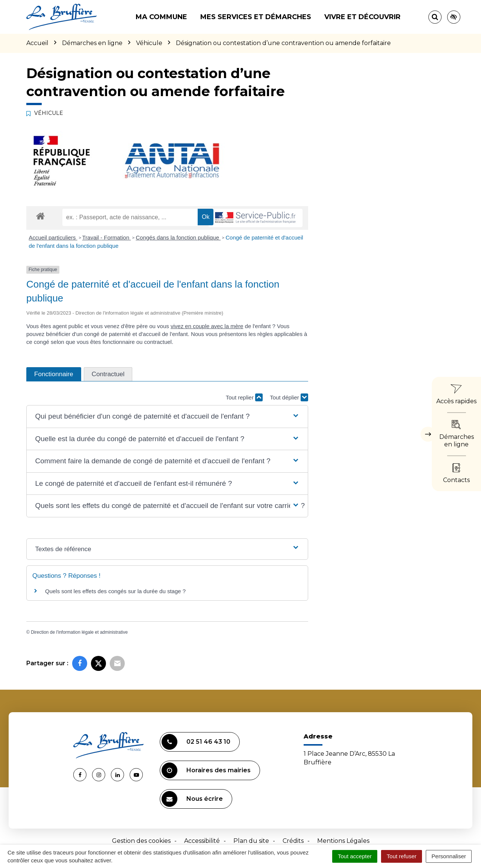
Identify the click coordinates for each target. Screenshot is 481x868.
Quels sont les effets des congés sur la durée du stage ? (115, 591)
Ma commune (161, 17)
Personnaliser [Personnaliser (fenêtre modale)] (449, 856)
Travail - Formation (107, 237)
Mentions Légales (343, 841)
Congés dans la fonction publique (178, 237)
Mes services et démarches (256, 17)
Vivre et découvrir (362, 17)
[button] (167, 417)
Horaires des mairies (206, 770)
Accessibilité (202, 841)
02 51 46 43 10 (196, 742)
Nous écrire (192, 799)
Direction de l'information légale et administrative (79, 632)
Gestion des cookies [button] (141, 841)
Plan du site (251, 841)
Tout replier (244, 397)
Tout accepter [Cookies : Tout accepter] (355, 856)
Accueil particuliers (53, 237)
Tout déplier (289, 397)
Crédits (293, 841)
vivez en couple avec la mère (207, 326)
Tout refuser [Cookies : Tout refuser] (402, 856)
